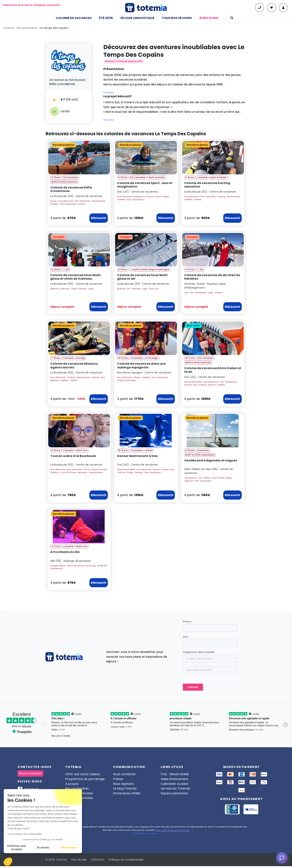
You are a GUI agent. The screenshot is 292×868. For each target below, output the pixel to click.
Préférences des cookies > (146, 833)
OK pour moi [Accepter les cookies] (69, 848)
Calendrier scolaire (175, 784)
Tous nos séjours (177, 18)
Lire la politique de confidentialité (25, 834)
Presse (118, 779)
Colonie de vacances (74, 18)
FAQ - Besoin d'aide (175, 774)
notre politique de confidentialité (172, 830)
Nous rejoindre (123, 784)
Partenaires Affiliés (127, 793)
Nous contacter (30, 773)
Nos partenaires (77, 788)
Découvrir (99, 218)
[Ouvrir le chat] (282, 858)
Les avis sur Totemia (175, 788)
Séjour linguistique (137, 18)
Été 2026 (106, 18)
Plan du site (79, 860)
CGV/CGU (98, 860)
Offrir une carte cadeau (82, 774)
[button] (8, 862)
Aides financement (174, 779)
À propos (72, 784)
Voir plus (109, 92)
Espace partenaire (174, 793)
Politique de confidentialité (126, 860)
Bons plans (209, 18)
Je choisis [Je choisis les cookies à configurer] (43, 848)
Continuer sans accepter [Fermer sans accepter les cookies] (17, 848)
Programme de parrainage (85, 779)
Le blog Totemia (125, 788)
